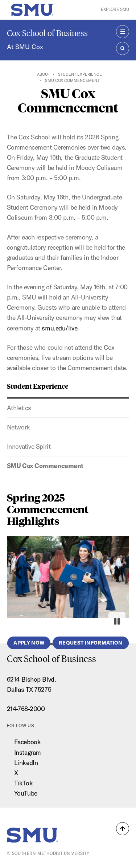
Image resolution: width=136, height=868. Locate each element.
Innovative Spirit (29, 446)
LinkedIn (26, 763)
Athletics (19, 408)
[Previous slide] (18, 573)
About (44, 74)
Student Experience (80, 74)
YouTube (26, 793)
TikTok (23, 783)
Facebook (27, 742)
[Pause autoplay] (117, 621)
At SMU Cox (25, 47)
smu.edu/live (59, 328)
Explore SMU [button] (115, 9)
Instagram (28, 752)
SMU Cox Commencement (45, 466)
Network (18, 427)
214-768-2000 (26, 709)
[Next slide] (118, 573)
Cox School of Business (47, 33)
